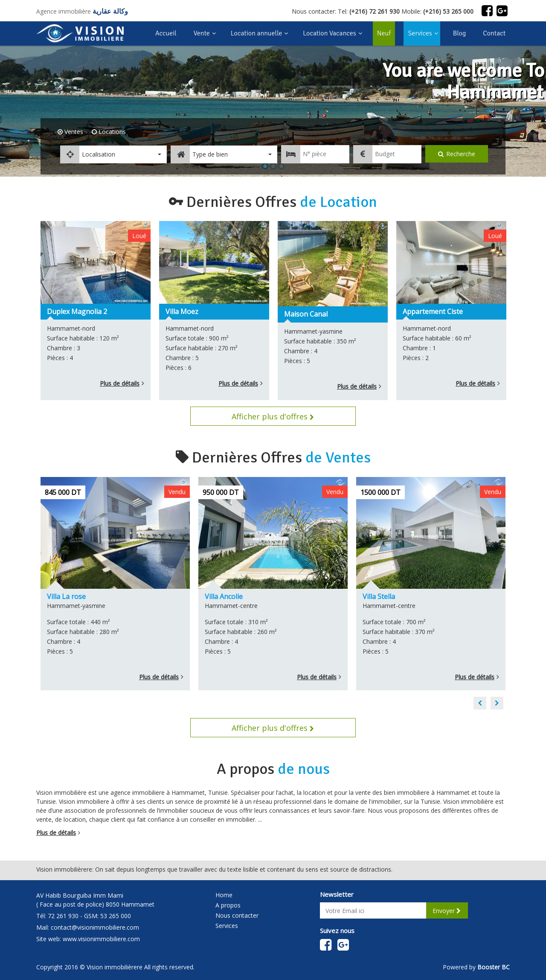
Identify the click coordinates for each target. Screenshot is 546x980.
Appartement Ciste (433, 311)
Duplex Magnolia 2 (77, 311)
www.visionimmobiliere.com (101, 939)
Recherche (457, 154)
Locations (111, 132)
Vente (202, 33)
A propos (228, 905)
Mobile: (437, 11)
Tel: (369, 11)
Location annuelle (257, 33)
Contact (494, 33)
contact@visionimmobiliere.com (95, 927)
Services (420, 33)
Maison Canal (306, 314)
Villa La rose (66, 596)
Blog (460, 33)
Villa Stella (379, 596)
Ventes (73, 132)
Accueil (166, 33)
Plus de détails (120, 383)
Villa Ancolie (224, 596)
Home (224, 895)
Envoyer (447, 911)
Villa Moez (182, 311)
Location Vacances (329, 33)
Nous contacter (237, 915)
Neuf (382, 29)
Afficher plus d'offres (273, 416)
